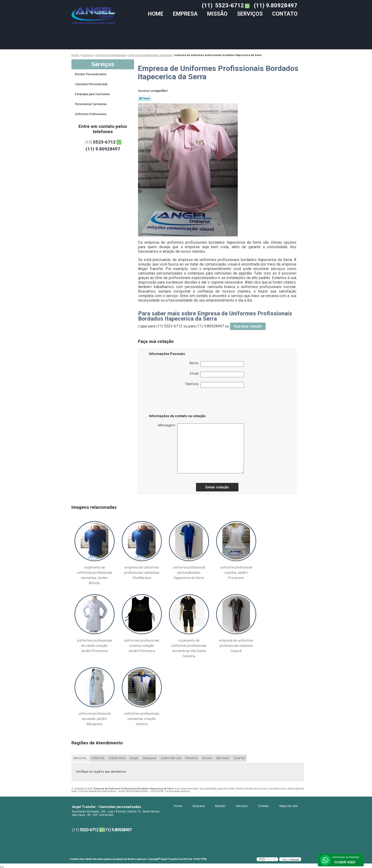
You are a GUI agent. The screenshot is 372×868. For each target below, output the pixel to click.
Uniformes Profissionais (91, 114)
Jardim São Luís (171, 758)
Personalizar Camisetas (91, 104)
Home (156, 14)
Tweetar (145, 98)
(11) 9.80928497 (276, 5)
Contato (285, 14)
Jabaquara (149, 758)
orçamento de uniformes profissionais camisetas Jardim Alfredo (95, 575)
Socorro (207, 758)
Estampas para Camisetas (93, 94)
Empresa (185, 14)
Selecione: (80, 758)
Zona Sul (239, 758)
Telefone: (214, 385)
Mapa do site (288, 806)
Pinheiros (192, 758)
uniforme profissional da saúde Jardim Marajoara (95, 719)
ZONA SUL (98, 758)
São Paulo (223, 758)
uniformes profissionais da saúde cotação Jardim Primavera (95, 646)
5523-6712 (230, 5)
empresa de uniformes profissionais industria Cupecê (236, 646)
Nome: (217, 364)
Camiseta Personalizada (92, 84)
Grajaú (134, 758)
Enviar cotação (217, 487)
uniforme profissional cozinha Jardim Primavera (236, 573)
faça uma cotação (248, 326)
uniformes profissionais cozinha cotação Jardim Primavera (142, 646)
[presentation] (179, 402)
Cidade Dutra (117, 758)
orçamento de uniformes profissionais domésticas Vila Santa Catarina (189, 648)
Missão (217, 14)
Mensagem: (201, 448)
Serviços (250, 14)
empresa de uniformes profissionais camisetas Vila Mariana (142, 573)
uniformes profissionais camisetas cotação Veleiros (142, 719)
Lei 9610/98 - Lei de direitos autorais (170, 791)
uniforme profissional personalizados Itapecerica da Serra (189, 573)
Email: (217, 374)
